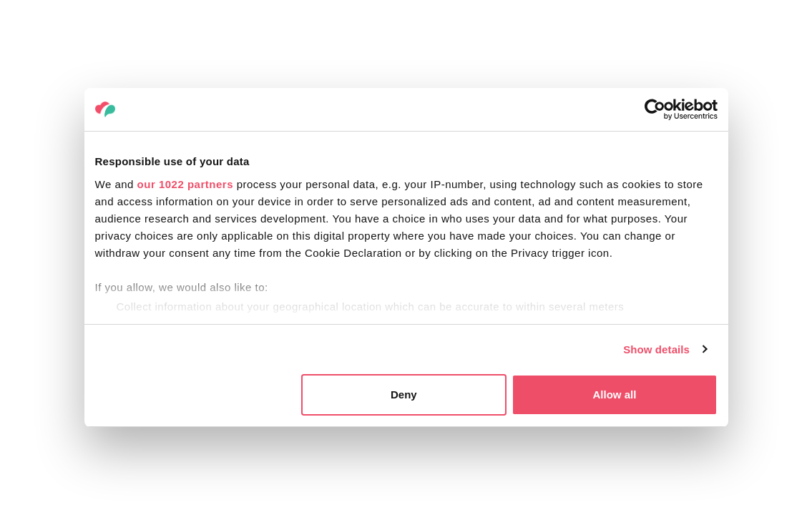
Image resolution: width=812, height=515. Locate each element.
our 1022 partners (185, 184)
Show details (656, 349)
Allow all (615, 394)
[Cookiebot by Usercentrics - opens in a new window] (655, 109)
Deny (404, 394)
